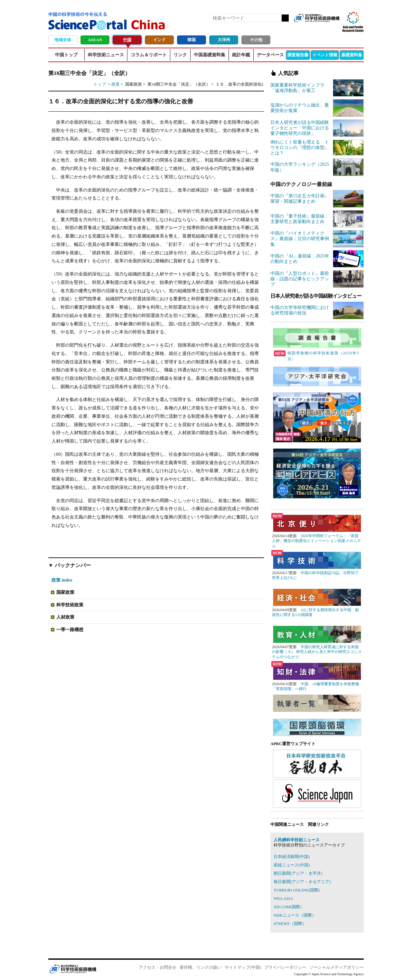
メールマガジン (334, 28)
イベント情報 (325, 55)
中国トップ (66, 55)
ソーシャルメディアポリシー (337, 967)
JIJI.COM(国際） (289, 907)
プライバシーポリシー (285, 967)
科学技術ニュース (106, 55)
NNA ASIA (283, 898)
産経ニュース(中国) (292, 865)
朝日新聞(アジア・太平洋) (298, 873)
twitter (323, 28)
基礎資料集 (352, 55)
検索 (285, 18)
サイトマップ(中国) (243, 967)
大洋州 (224, 40)
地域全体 (63, 40)
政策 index (62, 580)
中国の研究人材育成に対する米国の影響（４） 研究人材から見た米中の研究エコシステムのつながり (317, 652)
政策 (116, 84)
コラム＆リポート (149, 55)
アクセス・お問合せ (158, 967)
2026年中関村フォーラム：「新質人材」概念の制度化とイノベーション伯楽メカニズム (316, 541)
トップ (100, 84)
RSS (301, 28)
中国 (127, 40)
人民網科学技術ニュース (297, 840)
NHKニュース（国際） (295, 915)
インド (159, 40)
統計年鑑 (241, 55)
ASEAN (95, 40)
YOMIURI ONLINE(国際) (297, 890)
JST (73, 969)
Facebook (312, 28)
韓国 (192, 40)
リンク (180, 55)
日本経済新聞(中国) (292, 857)
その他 (256, 40)
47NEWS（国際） (290, 924)
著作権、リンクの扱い (201, 967)
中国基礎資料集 (210, 55)
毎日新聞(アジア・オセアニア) (302, 882)
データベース (270, 55)
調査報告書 (298, 55)
